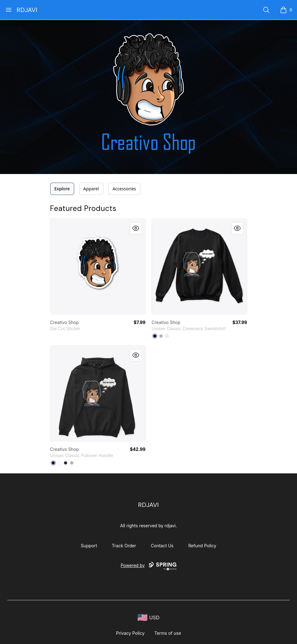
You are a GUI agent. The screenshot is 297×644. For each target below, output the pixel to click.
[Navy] (66, 463)
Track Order (124, 546)
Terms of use (168, 633)
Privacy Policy (130, 633)
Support (89, 546)
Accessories (124, 189)
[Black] (155, 336)
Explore (62, 189)
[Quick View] (136, 228)
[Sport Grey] (72, 463)
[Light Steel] (161, 336)
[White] (167, 336)
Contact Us (162, 546)
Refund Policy (202, 546)
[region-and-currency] (149, 618)
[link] (98, 266)
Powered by (148, 566)
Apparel (91, 189)
